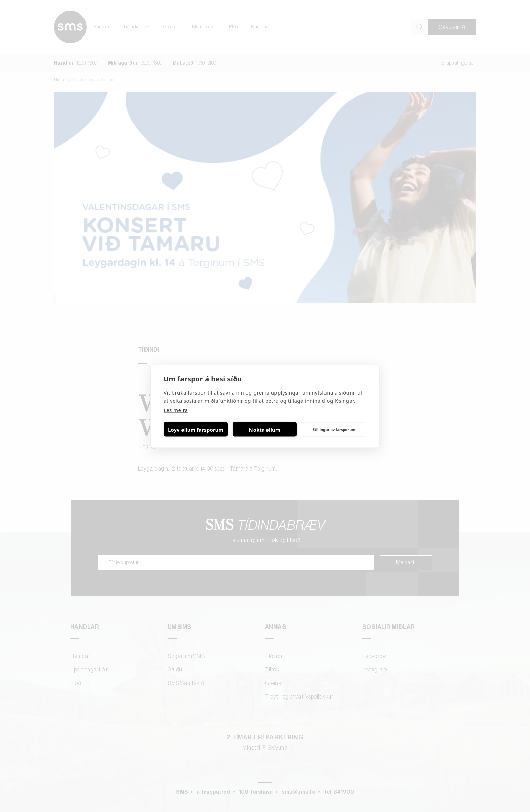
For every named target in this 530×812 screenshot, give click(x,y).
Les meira (176, 410)
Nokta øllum (265, 429)
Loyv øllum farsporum (196, 429)
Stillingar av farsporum (334, 429)
